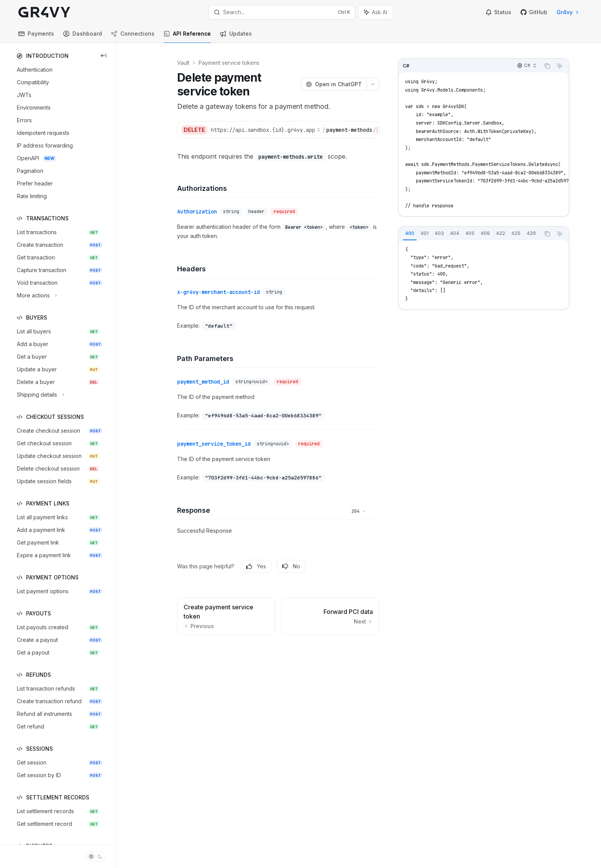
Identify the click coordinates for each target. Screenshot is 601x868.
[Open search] (282, 12)
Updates (236, 37)
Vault (183, 63)
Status (498, 12)
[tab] (410, 233)
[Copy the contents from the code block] (547, 66)
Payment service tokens (229, 63)
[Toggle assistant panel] (376, 12)
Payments (36, 37)
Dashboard (83, 37)
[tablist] (469, 234)
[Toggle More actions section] (36, 295)
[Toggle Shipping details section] (40, 395)
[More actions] (373, 84)
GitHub (534, 12)
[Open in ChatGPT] (334, 84)
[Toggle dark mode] (95, 857)
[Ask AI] (560, 66)
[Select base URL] (266, 130)
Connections (133, 37)
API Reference (187, 37)
